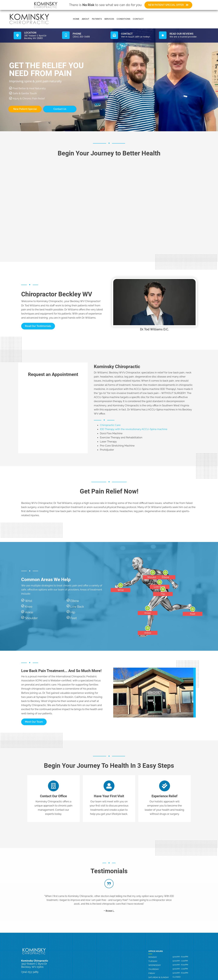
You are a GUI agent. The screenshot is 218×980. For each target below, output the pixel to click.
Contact (138, 19)
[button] (38, 326)
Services (109, 19)
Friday (152, 973)
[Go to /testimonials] (182, 35)
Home (76, 19)
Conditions (123, 19)
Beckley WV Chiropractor (85, 301)
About (86, 19)
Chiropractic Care (110, 425)
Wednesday (155, 965)
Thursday (154, 969)
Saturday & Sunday (159, 977)
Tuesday (153, 961)
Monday (153, 957)
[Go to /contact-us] (133, 35)
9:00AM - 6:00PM (180, 957)
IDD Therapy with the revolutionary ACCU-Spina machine (134, 429)
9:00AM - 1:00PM (180, 961)
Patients (97, 19)
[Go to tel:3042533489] (85, 35)
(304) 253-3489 (30, 972)
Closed (177, 977)
